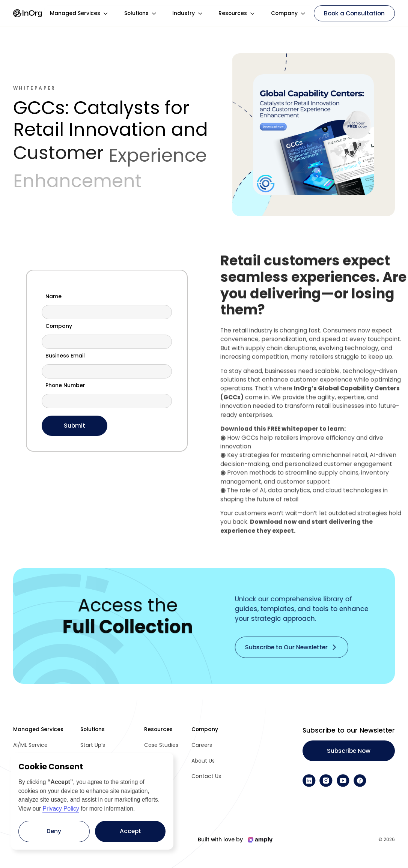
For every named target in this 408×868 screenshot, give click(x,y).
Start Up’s (93, 745)
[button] (79, 13)
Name (53, 297)
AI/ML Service (30, 745)
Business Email (65, 356)
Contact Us (206, 776)
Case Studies (161, 745)
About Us (203, 761)
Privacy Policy (61, 809)
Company (59, 326)
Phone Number (65, 386)
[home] (28, 13)
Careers (202, 745)
